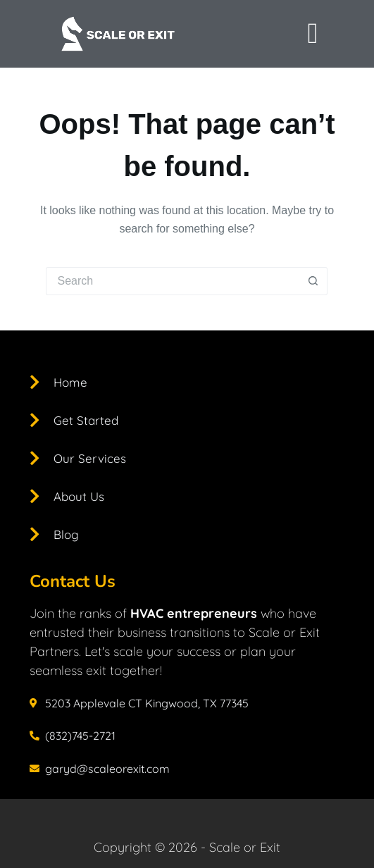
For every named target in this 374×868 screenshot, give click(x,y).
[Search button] (313, 281)
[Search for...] (173, 281)
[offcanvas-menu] (312, 34)
